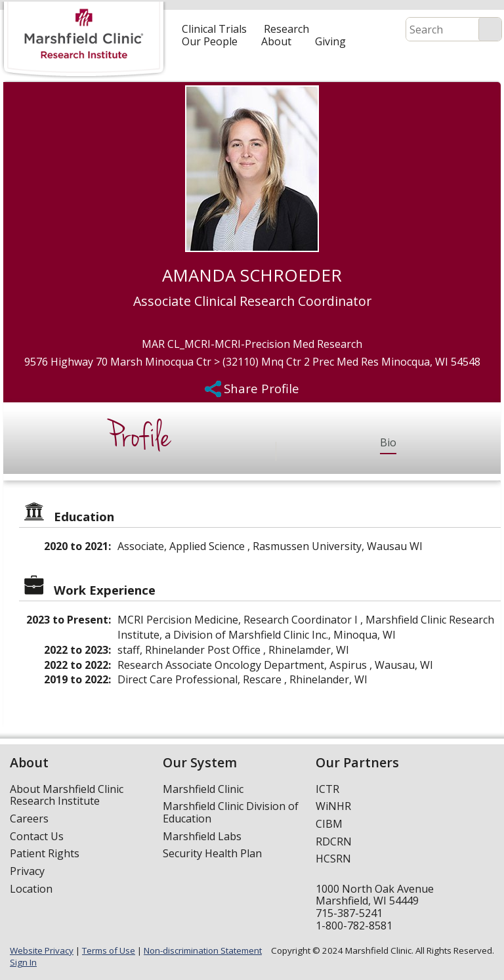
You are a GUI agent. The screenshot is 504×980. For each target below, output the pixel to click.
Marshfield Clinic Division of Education (231, 812)
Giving (330, 41)
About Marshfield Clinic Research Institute (67, 795)
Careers (29, 819)
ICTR (327, 789)
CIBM (329, 824)
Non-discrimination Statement (203, 950)
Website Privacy (42, 950)
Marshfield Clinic (203, 789)
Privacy (27, 871)
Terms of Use (109, 950)
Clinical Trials (214, 29)
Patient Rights (45, 853)
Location (31, 889)
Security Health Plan (212, 853)
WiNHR (333, 806)
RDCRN (334, 842)
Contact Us (37, 836)
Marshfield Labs (202, 836)
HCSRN (333, 859)
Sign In (23, 962)
